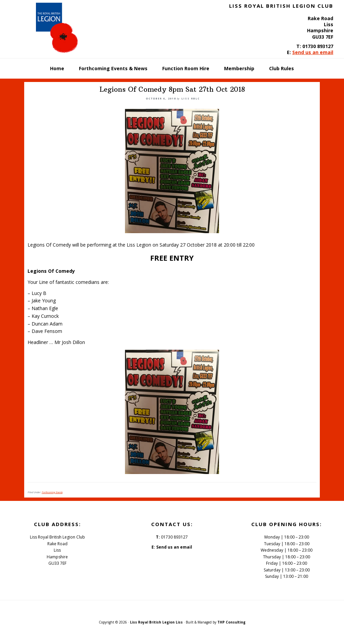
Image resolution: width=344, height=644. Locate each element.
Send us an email (313, 52)
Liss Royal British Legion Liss (156, 622)
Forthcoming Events (52, 492)
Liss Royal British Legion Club (61, 28)
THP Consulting (231, 622)
